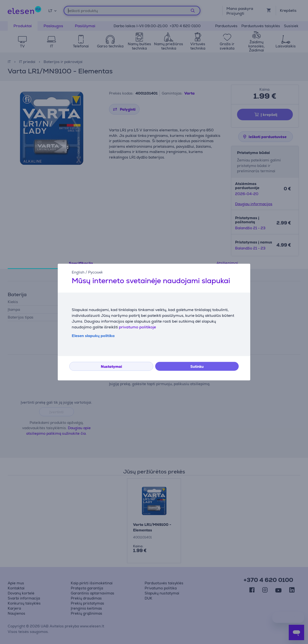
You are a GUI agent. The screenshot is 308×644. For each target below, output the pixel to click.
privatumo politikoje (137, 327)
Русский (95, 272)
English (78, 272)
